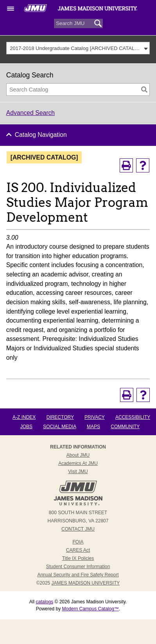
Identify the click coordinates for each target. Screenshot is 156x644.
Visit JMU (78, 472)
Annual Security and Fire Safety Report (78, 575)
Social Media (59, 427)
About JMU (78, 455)
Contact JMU (78, 529)
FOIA (78, 542)
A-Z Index (24, 417)
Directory (60, 417)
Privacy (95, 417)
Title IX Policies (78, 558)
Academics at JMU (78, 463)
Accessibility (133, 417)
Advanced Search (30, 113)
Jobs (26, 427)
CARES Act (78, 550)
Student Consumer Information (78, 567)
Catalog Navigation (41, 135)
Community (125, 427)
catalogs (44, 602)
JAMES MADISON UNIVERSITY (86, 583)
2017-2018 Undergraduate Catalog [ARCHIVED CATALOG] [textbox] (76, 48)
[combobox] (78, 48)
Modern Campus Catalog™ (90, 609)
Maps (93, 427)
